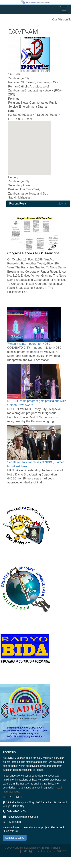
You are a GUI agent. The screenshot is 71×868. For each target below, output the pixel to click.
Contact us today (15, 838)
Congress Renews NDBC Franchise (33, 253)
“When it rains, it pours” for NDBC (29, 344)
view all (62, 204)
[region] (29, 148)
